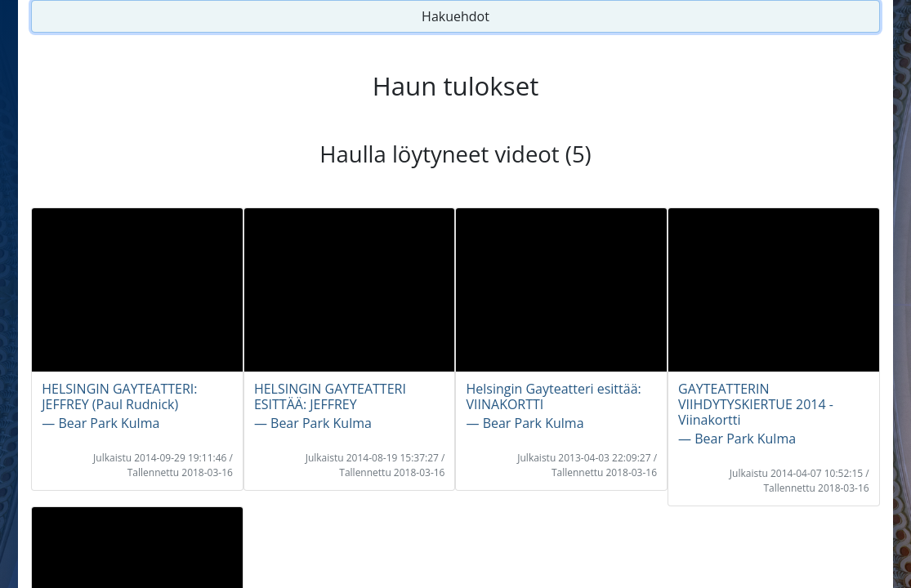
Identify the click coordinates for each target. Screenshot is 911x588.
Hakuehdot (455, 16)
